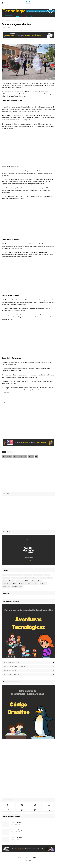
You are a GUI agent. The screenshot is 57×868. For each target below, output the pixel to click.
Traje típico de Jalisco (16, 822)
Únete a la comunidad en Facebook (29, 667)
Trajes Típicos (6, 587)
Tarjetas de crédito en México (10, 584)
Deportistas (28, 578)
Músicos (27, 581)
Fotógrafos (12, 581)
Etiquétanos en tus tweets (29, 663)
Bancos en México (38, 575)
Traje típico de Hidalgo (16, 830)
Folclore (8, 21)
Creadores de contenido (17, 578)
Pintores (34, 581)
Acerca (28, 858)
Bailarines (19, 575)
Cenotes (47, 575)
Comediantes (6, 578)
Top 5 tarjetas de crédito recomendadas (29, 584)
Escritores (43, 578)
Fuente (4, 403)
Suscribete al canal (29, 671)
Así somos (11, 575)
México (33, 861)
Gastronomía (20, 581)
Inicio (3, 21)
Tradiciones (43, 584)
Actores (5, 575)
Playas (40, 581)
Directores (36, 578)
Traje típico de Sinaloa (16, 837)
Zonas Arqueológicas (17, 587)
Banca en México (27, 575)
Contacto (36, 858)
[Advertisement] (28, 420)
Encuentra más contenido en (29, 675)
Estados (50, 578)
